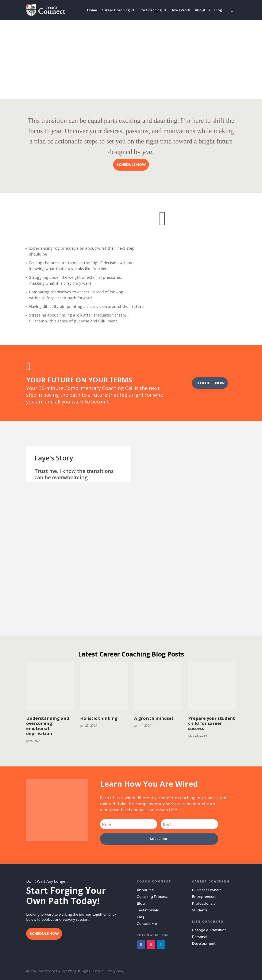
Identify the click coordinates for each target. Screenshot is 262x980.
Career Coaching (116, 10)
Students (200, 910)
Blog (218, 10)
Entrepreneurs (204, 897)
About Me (145, 890)
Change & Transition (209, 930)
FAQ (140, 917)
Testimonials (148, 910)
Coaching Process (152, 897)
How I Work (180, 10)
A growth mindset (154, 718)
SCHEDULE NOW (131, 164)
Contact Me (147, 924)
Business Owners (207, 890)
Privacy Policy (115, 971)
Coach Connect (154, 881)
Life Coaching (150, 10)
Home (92, 10)
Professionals (204, 904)
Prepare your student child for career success (212, 723)
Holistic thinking (99, 718)
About (200, 10)
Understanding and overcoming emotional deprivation (48, 726)
